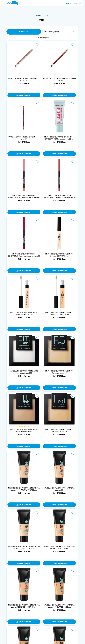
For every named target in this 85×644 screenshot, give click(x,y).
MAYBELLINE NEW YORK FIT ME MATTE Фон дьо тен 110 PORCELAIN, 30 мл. (24, 547)
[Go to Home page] (13, 3)
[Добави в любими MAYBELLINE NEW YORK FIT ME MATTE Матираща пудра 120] (37, 396)
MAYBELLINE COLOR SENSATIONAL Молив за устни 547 (59, 79)
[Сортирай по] (60, 32)
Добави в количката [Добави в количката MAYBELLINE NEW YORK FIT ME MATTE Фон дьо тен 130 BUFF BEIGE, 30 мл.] (59, 622)
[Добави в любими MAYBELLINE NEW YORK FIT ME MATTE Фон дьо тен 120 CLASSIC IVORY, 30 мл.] (37, 571)
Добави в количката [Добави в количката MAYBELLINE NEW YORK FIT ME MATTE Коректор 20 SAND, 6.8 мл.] (59, 329)
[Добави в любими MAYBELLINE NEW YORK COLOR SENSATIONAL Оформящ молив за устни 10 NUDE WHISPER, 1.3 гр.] (37, 162)
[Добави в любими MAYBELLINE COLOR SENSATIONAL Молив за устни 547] (73, 45)
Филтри (24, 32)
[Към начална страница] (38, 16)
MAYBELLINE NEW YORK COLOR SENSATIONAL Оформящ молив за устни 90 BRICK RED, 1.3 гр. (24, 255)
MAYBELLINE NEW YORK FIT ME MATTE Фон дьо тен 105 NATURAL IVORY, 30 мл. (24, 489)
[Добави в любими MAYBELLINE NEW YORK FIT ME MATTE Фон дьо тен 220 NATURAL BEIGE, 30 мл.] (37, 630)
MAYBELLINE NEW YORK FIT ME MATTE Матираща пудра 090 (24, 372)
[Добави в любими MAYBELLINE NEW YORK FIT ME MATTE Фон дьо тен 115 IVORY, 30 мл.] (73, 513)
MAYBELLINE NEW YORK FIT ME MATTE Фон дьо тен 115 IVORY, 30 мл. (59, 547)
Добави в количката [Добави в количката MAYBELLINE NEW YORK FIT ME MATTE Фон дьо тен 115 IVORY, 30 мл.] (59, 563)
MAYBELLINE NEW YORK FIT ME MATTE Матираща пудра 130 (59, 430)
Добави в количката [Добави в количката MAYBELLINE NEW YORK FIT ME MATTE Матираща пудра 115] (59, 388)
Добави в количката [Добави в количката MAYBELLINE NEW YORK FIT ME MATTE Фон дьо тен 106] (59, 505)
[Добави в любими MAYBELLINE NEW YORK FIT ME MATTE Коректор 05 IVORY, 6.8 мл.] (73, 220)
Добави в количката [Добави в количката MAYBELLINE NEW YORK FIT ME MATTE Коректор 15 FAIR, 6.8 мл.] (24, 329)
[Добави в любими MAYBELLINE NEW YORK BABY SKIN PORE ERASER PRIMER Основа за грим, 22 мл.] (73, 103)
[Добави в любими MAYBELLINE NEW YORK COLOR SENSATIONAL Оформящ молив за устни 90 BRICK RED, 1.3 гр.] (37, 220)
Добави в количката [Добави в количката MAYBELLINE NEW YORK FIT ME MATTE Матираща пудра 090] (24, 388)
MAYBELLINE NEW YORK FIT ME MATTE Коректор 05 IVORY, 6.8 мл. (59, 255)
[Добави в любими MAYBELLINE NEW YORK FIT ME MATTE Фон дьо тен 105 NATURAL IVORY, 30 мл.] (37, 454)
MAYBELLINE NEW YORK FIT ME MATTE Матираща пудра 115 (59, 372)
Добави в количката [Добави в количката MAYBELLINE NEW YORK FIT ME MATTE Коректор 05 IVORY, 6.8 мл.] (59, 271)
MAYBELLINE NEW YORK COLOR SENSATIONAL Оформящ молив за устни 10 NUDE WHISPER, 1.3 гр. (24, 196)
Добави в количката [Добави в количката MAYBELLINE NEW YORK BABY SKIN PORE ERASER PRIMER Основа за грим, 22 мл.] (59, 154)
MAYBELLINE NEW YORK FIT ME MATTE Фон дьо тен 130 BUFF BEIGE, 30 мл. (59, 606)
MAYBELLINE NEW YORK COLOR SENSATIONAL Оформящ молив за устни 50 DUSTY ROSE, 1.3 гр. (59, 196)
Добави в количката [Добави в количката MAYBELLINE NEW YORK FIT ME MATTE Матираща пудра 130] (59, 446)
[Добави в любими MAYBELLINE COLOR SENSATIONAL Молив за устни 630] (37, 103)
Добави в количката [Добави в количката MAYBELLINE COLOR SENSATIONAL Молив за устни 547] (59, 95)
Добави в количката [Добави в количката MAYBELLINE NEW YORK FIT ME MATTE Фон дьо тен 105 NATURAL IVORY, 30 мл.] (24, 505)
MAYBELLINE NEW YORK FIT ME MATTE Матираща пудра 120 (24, 430)
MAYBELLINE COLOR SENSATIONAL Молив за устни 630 (24, 138)
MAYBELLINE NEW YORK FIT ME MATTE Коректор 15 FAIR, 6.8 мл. (24, 313)
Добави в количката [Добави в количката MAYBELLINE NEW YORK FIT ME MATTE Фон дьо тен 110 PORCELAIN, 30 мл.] (24, 563)
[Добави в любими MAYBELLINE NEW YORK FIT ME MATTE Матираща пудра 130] (73, 396)
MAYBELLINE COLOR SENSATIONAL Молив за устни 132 (24, 79)
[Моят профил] (76, 3)
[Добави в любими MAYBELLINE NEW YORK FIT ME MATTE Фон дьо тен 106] (73, 454)
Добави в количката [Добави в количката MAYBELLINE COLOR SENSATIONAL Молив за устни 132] (24, 95)
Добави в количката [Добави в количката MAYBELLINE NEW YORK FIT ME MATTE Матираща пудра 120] (24, 446)
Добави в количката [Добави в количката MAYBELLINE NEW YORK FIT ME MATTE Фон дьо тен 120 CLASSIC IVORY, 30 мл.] (24, 622)
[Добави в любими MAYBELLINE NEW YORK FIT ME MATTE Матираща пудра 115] (73, 337)
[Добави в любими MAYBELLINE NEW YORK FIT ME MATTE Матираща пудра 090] (37, 337)
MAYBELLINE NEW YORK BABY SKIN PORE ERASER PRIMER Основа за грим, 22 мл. (59, 138)
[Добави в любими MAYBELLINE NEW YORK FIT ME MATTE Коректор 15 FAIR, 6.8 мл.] (37, 279)
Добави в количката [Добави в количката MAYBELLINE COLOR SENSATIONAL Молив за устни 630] (24, 154)
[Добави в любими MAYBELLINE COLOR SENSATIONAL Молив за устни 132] (37, 45)
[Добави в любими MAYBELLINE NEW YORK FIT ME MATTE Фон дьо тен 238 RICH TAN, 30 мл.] (73, 630)
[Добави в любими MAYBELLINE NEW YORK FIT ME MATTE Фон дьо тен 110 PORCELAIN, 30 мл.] (37, 513)
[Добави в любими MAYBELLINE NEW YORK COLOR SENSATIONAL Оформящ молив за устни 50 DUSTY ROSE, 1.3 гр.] (73, 162)
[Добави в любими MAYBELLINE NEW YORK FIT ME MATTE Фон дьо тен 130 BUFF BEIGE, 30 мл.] (73, 571)
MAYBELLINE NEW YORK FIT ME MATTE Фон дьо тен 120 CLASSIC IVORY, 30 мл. (24, 606)
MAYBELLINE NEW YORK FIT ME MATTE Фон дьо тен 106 (59, 489)
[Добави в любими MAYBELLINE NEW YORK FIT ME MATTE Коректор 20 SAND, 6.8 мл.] (73, 279)
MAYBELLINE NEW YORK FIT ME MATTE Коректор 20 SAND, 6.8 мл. (59, 313)
